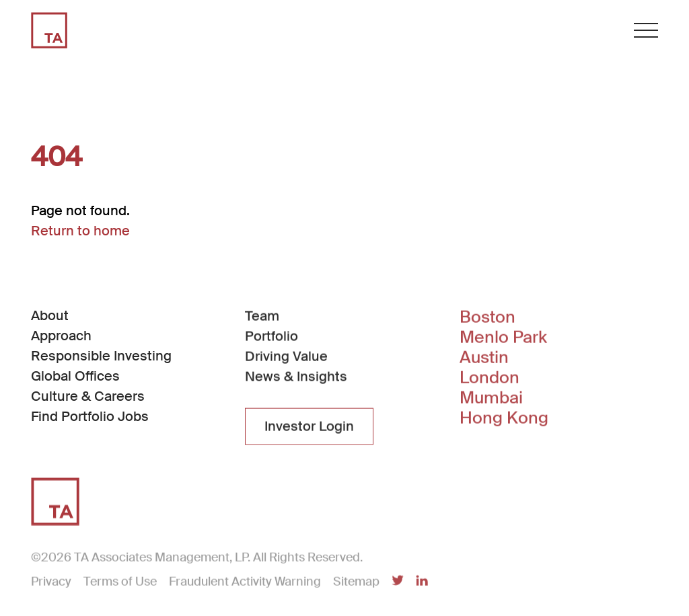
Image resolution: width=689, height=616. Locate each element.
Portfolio (271, 337)
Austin (484, 359)
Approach (61, 336)
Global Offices (75, 376)
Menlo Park (503, 339)
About (50, 315)
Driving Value (286, 357)
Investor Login (309, 427)
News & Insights (296, 377)
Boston (487, 319)
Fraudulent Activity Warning (245, 582)
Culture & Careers (88, 396)
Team (262, 317)
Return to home (80, 231)
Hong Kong (504, 420)
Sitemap (356, 582)
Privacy (51, 582)
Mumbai (491, 399)
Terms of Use (120, 582)
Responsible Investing (101, 356)
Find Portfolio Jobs (90, 416)
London (489, 379)
